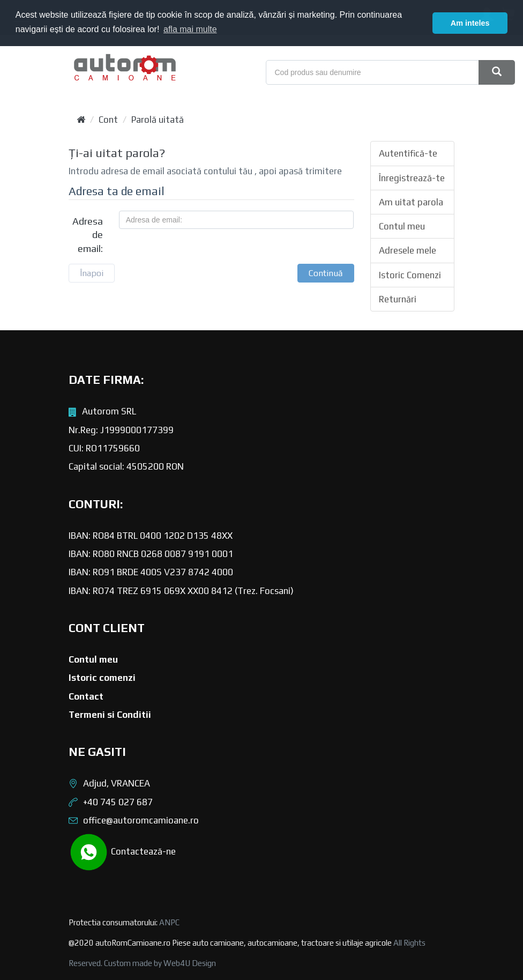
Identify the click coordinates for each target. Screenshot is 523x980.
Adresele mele (408, 250)
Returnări (398, 299)
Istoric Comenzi (410, 275)
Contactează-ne (122, 852)
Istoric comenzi (102, 678)
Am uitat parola (411, 202)
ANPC (169, 922)
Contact (86, 696)
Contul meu (402, 226)
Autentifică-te (408, 153)
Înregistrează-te (412, 178)
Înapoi (92, 273)
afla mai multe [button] (190, 29)
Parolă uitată (158, 120)
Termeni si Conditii (110, 715)
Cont (108, 120)
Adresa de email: (88, 235)
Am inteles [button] (470, 23)
